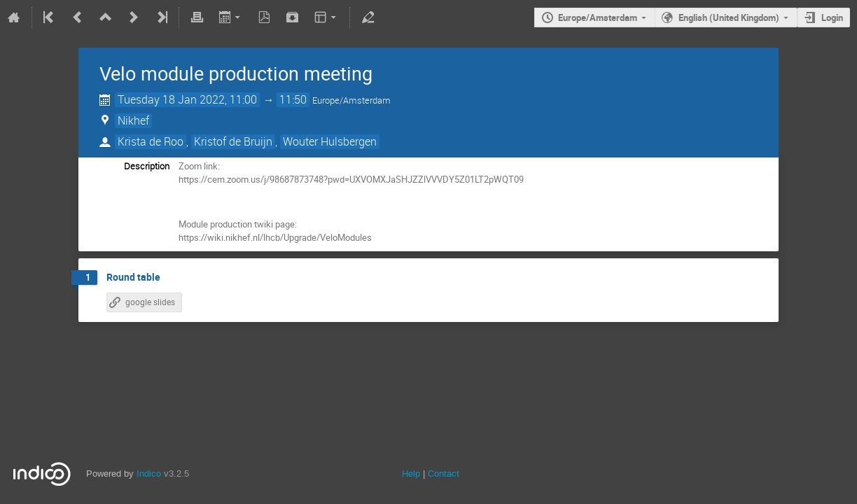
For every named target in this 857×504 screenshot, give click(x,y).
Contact (444, 474)
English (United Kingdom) (729, 17)
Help (411, 474)
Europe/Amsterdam (598, 17)
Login (832, 17)
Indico (149, 474)
